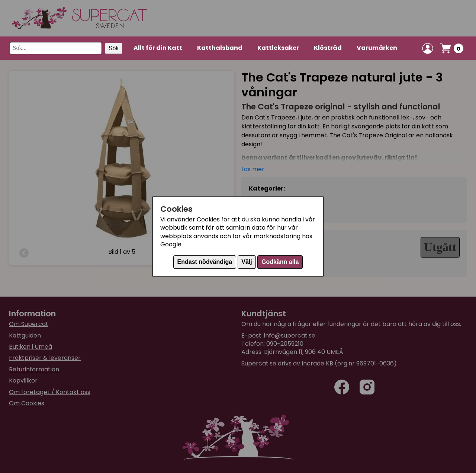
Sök (114, 48)
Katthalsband (220, 48)
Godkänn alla (280, 262)
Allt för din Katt (158, 48)
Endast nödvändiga (205, 262)
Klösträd (328, 48)
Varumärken (377, 48)
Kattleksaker (278, 48)
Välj (247, 262)
